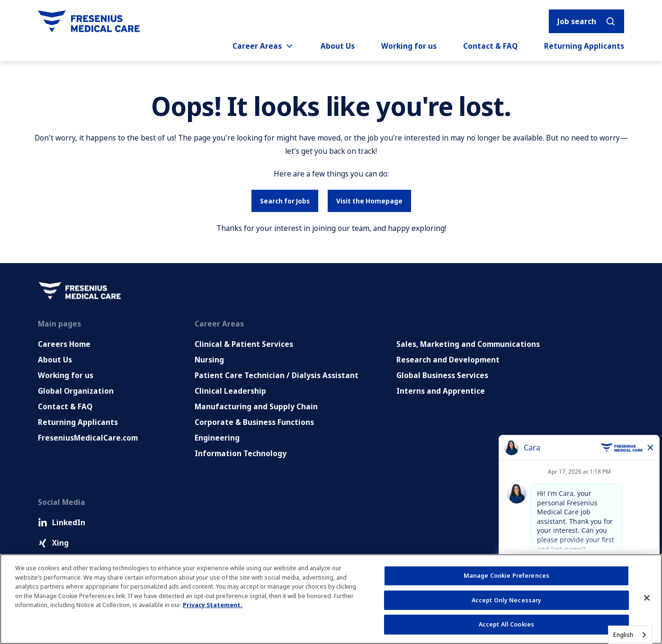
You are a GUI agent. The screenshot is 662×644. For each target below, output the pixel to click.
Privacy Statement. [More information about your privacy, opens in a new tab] (213, 605)
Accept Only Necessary (507, 600)
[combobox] (630, 635)
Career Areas (263, 46)
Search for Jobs (285, 201)
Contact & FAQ (490, 46)
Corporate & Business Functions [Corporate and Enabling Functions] (254, 422)
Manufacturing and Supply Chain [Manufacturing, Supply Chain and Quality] (256, 406)
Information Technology (241, 453)
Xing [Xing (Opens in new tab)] (53, 543)
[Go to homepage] (89, 21)
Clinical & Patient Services (244, 344)
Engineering (217, 438)
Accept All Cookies (506, 624)
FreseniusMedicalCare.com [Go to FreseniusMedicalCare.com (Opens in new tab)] (88, 438)
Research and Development (448, 360)
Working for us (409, 46)
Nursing (209, 360)
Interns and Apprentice (441, 391)
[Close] (647, 598)
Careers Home (64, 344)
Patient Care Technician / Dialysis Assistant (277, 375)
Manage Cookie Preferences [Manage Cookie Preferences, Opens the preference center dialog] (506, 575)
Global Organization (76, 391)
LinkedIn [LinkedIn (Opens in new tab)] (62, 522)
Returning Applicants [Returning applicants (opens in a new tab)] (584, 46)
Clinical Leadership (230, 391)
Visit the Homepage (369, 201)
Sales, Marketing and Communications (468, 344)
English (623, 635)
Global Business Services (442, 375)
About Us (338, 46)
